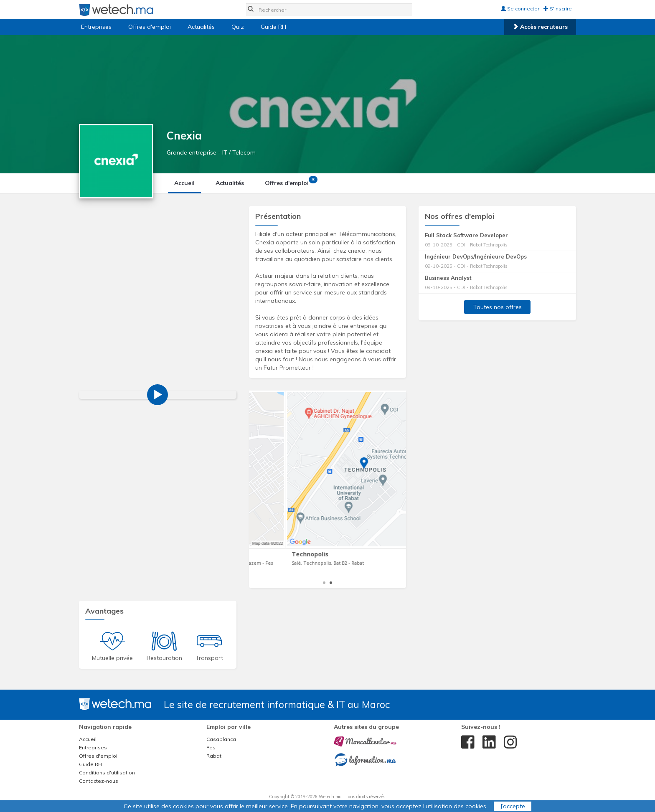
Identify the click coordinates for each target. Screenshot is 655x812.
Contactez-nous (99, 781)
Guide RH (273, 27)
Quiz (238, 27)
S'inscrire (558, 9)
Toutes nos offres (498, 307)
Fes (211, 747)
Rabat (214, 756)
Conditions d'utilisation (107, 773)
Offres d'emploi (150, 27)
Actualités (201, 27)
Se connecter (520, 9)
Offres (290, 181)
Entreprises (96, 27)
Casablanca (221, 739)
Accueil (184, 183)
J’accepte (513, 806)
